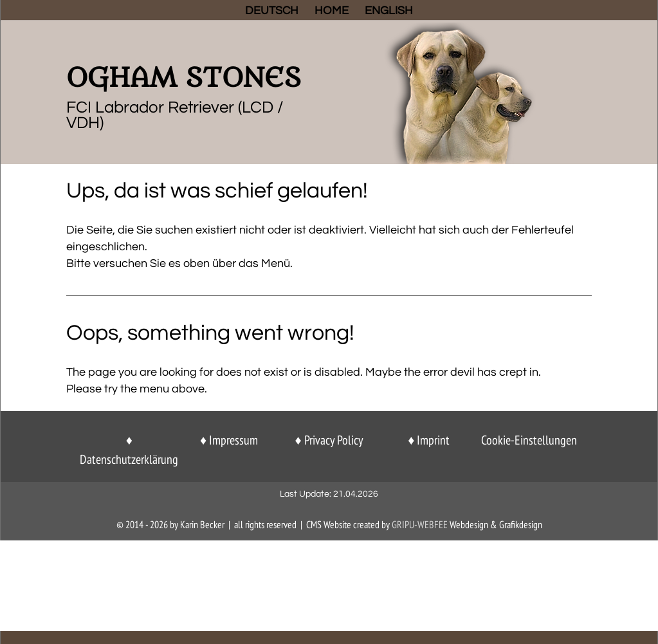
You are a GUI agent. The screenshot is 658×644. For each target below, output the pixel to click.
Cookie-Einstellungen (529, 440)
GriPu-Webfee (420, 524)
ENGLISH (389, 12)
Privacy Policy (334, 440)
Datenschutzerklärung (129, 459)
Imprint (433, 440)
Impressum (233, 440)
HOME (332, 12)
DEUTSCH (272, 12)
